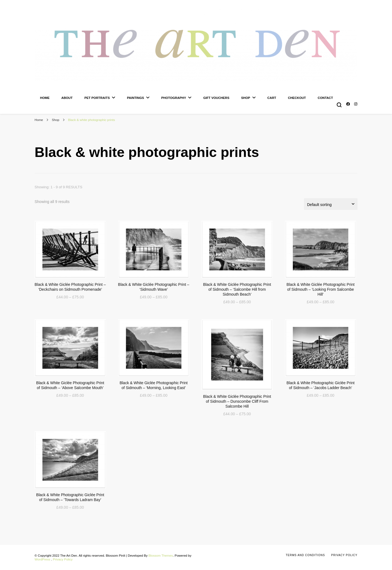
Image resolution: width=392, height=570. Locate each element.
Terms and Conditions (305, 555)
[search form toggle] (339, 105)
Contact (325, 98)
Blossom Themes (161, 555)
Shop (246, 98)
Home (45, 98)
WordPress (42, 559)
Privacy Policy (63, 559)
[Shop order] (331, 204)
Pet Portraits (97, 98)
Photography (174, 98)
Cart (272, 98)
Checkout (297, 98)
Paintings (135, 98)
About (67, 98)
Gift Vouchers (216, 98)
